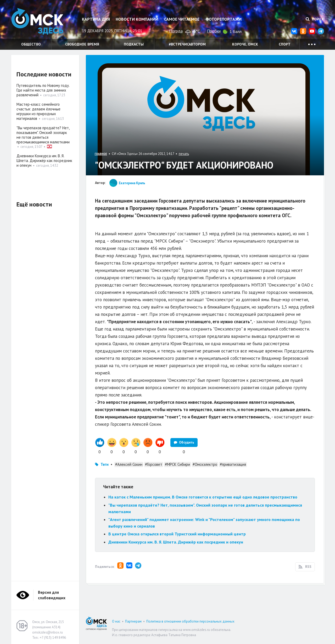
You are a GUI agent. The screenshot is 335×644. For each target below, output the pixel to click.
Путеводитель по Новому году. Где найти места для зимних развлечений (43, 90)
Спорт (285, 44)
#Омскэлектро (205, 464)
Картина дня (96, 19)
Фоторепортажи (224, 19)
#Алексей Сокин (129, 464)
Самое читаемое (182, 19)
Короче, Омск (245, 44)
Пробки (214, 31)
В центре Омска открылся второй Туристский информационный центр (177, 534)
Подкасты (134, 44)
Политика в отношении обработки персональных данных (190, 621)
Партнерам (133, 621)
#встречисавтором (187, 44)
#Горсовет (154, 464)
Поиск (315, 19)
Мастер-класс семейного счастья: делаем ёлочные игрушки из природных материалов (38, 111)
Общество (31, 44)
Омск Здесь (37, 21)
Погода (176, 31)
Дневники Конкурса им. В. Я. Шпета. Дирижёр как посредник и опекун (176, 542)
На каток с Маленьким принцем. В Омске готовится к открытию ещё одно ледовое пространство (203, 497)
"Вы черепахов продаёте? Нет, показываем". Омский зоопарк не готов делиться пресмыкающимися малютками (43, 135)
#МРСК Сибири (177, 464)
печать (184, 154)
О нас (116, 621)
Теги (105, 464)
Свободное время (82, 44)
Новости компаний (137, 19)
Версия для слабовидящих (52, 595)
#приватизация (233, 464)
